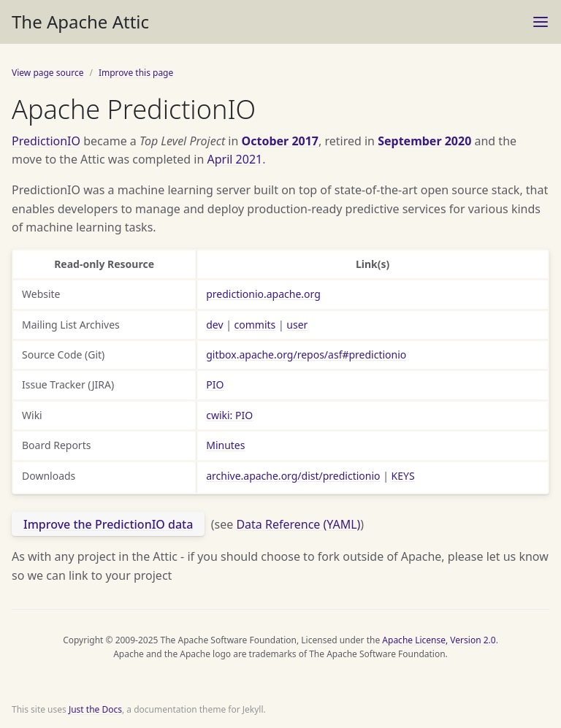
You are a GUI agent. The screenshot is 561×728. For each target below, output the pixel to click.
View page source (47, 73)
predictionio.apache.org (263, 294)
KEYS (403, 476)
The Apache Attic (80, 22)
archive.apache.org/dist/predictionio (293, 476)
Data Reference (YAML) (298, 524)
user (297, 325)
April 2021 (235, 159)
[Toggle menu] (541, 22)
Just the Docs (95, 709)
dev (214, 325)
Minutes (225, 445)
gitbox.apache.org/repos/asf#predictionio (306, 355)
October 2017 (280, 141)
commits (255, 325)
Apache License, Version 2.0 (439, 640)
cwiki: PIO (229, 415)
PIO (215, 384)
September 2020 (424, 141)
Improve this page (136, 73)
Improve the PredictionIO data (108, 524)
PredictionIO (46, 141)
